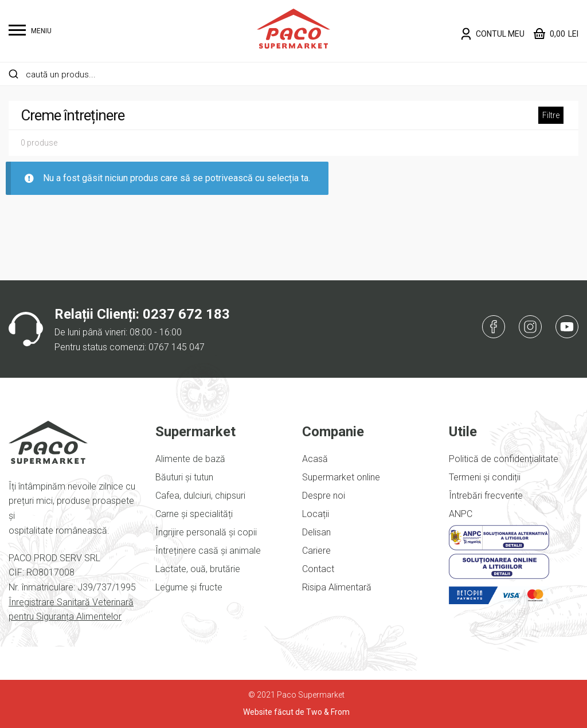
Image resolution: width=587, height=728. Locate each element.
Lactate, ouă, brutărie (198, 569)
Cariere (316, 551)
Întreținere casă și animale (208, 551)
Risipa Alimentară (337, 587)
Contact (318, 569)
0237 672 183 (186, 314)
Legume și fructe (189, 587)
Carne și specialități (194, 514)
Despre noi (324, 496)
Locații (316, 514)
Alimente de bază (190, 459)
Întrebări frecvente (486, 496)
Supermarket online (341, 477)
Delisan (316, 532)
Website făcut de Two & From (296, 712)
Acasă (315, 459)
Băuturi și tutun (184, 477)
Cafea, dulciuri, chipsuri (200, 496)
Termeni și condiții (485, 477)
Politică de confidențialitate (504, 459)
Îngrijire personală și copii (206, 532)
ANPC (461, 514)
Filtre (551, 115)
